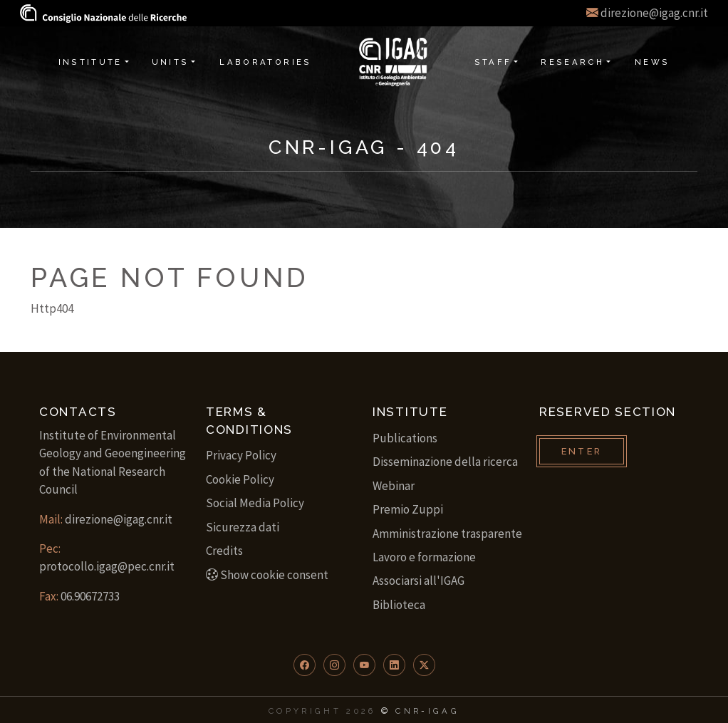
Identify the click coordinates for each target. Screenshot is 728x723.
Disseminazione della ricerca (445, 462)
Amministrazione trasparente (447, 534)
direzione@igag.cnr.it (654, 13)
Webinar (394, 486)
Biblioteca (399, 605)
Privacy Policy (241, 455)
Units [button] (171, 62)
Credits (224, 551)
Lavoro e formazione (424, 557)
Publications (405, 438)
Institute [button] (90, 62)
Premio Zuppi (408, 509)
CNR (408, 711)
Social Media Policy (255, 503)
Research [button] (572, 62)
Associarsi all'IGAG (418, 581)
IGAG (444, 711)
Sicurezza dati (243, 527)
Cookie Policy (240, 479)
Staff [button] (493, 62)
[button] (305, 665)
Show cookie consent (267, 575)
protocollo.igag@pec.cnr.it (107, 566)
